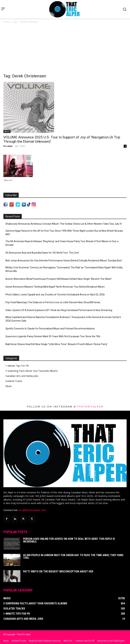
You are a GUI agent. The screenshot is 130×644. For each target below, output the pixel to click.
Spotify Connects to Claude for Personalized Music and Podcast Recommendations (50, 329)
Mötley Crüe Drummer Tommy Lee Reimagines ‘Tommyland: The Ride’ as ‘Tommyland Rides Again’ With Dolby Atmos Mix (64, 269)
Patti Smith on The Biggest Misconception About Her (58, 571)
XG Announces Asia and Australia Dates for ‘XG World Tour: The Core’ (42, 253)
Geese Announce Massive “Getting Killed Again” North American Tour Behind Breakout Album (55, 287)
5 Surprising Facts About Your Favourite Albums (32, 371)
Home (6, 22)
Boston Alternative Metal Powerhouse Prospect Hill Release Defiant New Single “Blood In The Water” (59, 279)
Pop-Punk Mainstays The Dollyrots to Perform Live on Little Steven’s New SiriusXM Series (53, 302)
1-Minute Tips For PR (17, 366)
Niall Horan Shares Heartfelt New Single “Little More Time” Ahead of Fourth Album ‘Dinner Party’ (57, 344)
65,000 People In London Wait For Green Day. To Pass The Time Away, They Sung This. (73, 557)
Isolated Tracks (14, 381)
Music (7, 131)
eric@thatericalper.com (32, 510)
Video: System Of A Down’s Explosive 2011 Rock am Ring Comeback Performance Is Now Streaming (59, 310)
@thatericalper (88, 406)
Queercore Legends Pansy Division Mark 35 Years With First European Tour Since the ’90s (53, 336)
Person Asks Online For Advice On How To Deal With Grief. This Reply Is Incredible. (69, 540)
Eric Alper (8, 146)
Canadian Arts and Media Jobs (22, 376)
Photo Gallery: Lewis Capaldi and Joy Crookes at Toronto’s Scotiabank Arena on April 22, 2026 (55, 295)
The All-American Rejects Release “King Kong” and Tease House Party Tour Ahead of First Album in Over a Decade (62, 243)
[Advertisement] (65, 49)
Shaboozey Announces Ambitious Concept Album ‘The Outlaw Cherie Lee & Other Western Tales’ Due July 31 (64, 224)
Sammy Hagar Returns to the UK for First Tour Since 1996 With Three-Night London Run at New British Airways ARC (64, 233)
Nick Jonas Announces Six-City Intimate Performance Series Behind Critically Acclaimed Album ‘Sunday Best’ (64, 261)
